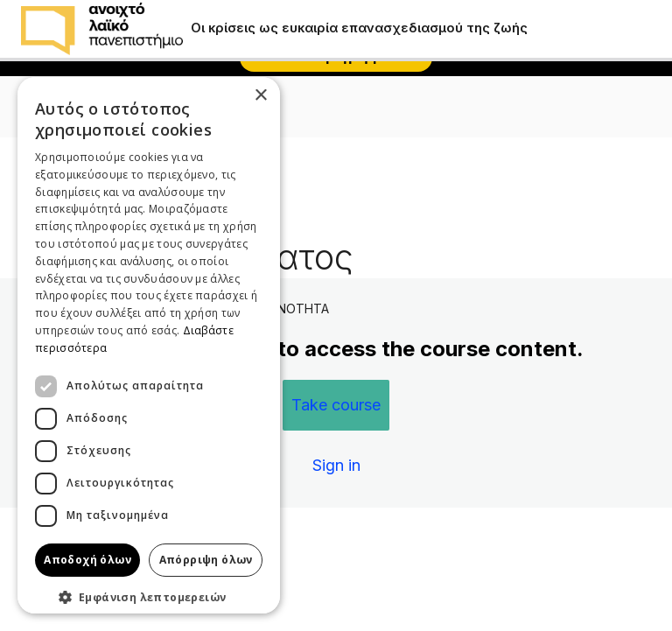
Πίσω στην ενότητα (94, 193)
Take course (336, 405)
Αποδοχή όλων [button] (87, 560)
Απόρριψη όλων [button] (206, 560)
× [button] (260, 96)
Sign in (336, 465)
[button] (149, 597)
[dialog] (149, 345)
